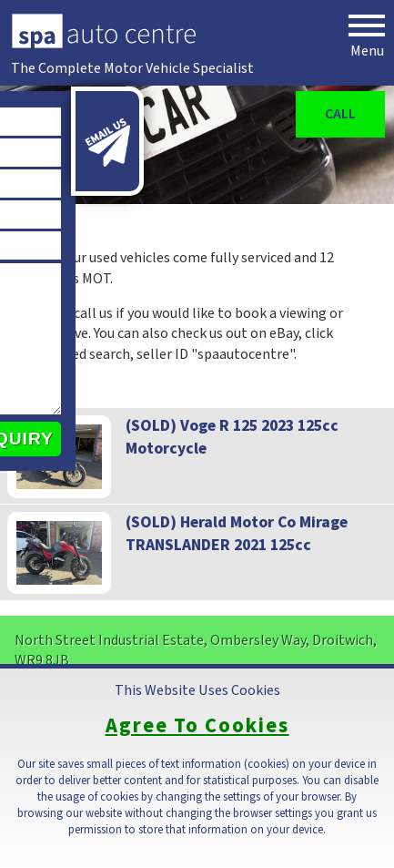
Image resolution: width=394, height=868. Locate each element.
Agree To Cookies (197, 726)
